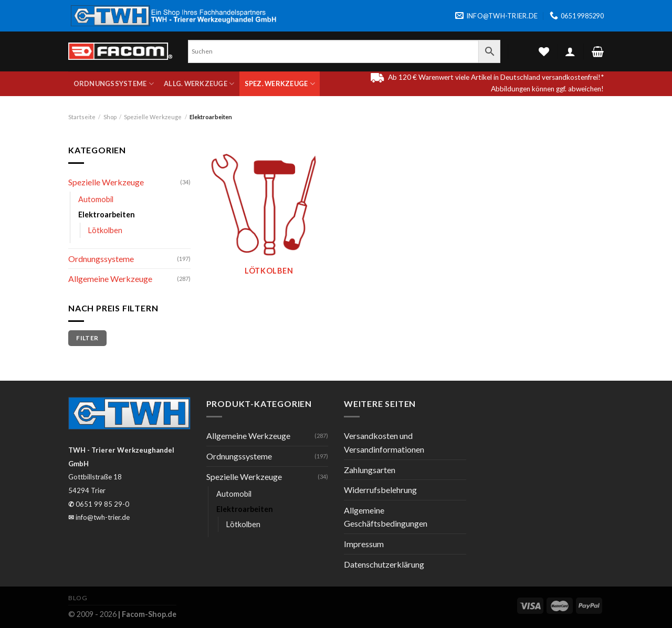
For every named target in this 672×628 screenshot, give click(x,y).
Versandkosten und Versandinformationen (384, 442)
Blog (78, 598)
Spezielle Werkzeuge (153, 117)
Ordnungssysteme (114, 84)
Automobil (96, 199)
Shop (110, 117)
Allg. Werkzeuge (199, 84)
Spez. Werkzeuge (280, 84)
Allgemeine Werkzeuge (110, 279)
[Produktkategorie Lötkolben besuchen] (269, 216)
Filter (87, 338)
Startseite (82, 117)
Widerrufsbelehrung (380, 490)
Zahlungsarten (370, 470)
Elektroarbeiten (107, 214)
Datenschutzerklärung (384, 564)
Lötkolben (105, 230)
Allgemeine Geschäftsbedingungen (386, 517)
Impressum (364, 544)
